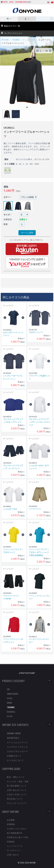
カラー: (7, 197)
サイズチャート (14, 850)
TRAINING (16, 40)
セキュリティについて (17, 803)
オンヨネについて (15, 760)
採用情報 (11, 824)
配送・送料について (16, 777)
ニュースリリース (15, 846)
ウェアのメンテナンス (17, 747)
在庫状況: (8, 219)
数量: (6, 224)
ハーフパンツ (35, 509)
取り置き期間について (17, 786)
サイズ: (7, 215)
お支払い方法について (17, 794)
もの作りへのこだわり (17, 828)
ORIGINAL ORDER (14, 733)
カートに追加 (27, 233)
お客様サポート (14, 756)
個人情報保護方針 (15, 833)
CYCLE (10, 698)
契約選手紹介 (13, 738)
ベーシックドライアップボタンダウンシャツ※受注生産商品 (39, 552)
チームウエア (29, 40)
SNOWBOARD (21, 2)
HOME (5, 40)
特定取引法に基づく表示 (18, 837)
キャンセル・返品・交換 (18, 781)
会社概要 (11, 820)
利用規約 (11, 841)
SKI (8, 689)
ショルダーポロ (10, 509)
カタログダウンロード (17, 751)
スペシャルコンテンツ (17, 742)
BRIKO (10, 703)
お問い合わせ (13, 855)
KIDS (11, 2)
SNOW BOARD (13, 694)
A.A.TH (10, 716)
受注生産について (15, 799)
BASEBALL (11, 712)
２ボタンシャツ (36, 332)
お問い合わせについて (17, 790)
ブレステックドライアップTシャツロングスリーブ (39, 422)
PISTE (5, 2)
